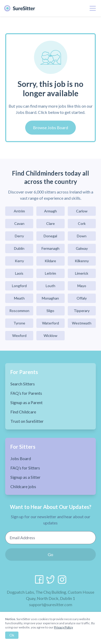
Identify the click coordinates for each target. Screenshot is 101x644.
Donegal (50, 236)
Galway (82, 248)
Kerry (19, 261)
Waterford (50, 323)
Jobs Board (21, 458)
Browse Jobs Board (50, 127)
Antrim (19, 211)
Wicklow (50, 335)
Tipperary (82, 311)
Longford (19, 286)
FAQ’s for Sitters (25, 468)
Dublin (19, 248)
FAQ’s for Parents (26, 393)
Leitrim (50, 273)
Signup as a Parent (26, 402)
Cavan (19, 223)
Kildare (50, 261)
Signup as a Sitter (25, 477)
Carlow (82, 211)
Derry (19, 236)
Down (82, 236)
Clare (50, 223)
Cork (82, 223)
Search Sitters (23, 384)
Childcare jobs (23, 486)
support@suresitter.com (51, 604)
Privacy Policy (63, 627)
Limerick (82, 273)
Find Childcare (23, 412)
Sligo (50, 311)
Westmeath (82, 323)
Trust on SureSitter (27, 421)
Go (50, 554)
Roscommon (19, 311)
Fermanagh (50, 248)
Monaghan (50, 298)
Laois (19, 273)
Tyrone (19, 323)
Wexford (19, 335)
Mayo (82, 286)
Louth (50, 286)
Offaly (82, 298)
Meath (19, 298)
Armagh (50, 211)
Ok (12, 635)
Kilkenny (82, 261)
